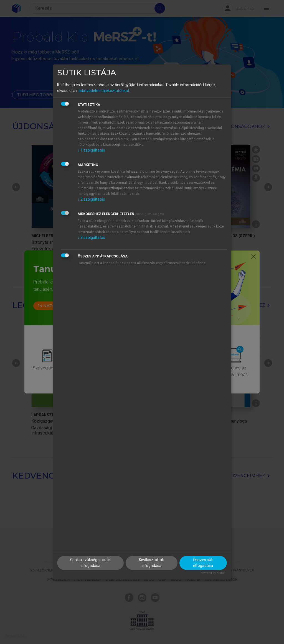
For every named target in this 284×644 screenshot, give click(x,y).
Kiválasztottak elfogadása (151, 563)
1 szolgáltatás (91, 150)
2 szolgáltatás (91, 199)
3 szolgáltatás (91, 237)
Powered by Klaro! (212, 573)
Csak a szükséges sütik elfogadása (90, 563)
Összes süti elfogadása (203, 563)
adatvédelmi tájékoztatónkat (104, 91)
